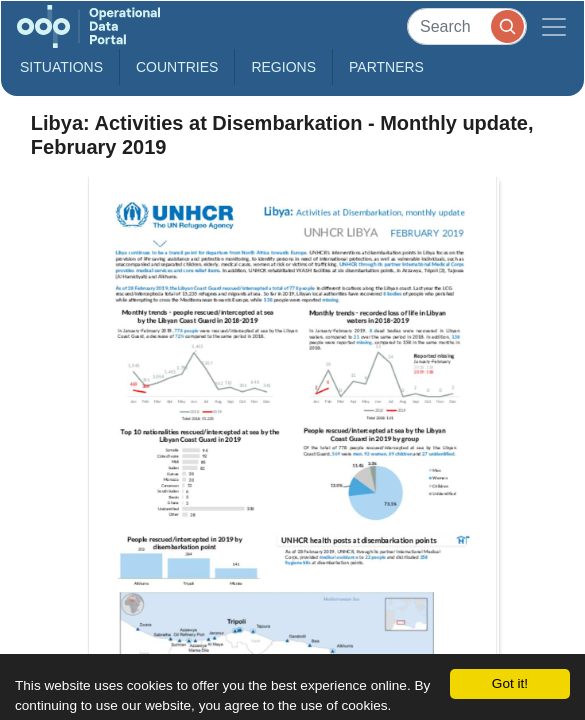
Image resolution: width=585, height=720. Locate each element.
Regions (283, 67)
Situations (61, 67)
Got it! (510, 683)
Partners (386, 67)
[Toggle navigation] (554, 26)
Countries (177, 67)
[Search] (467, 26)
